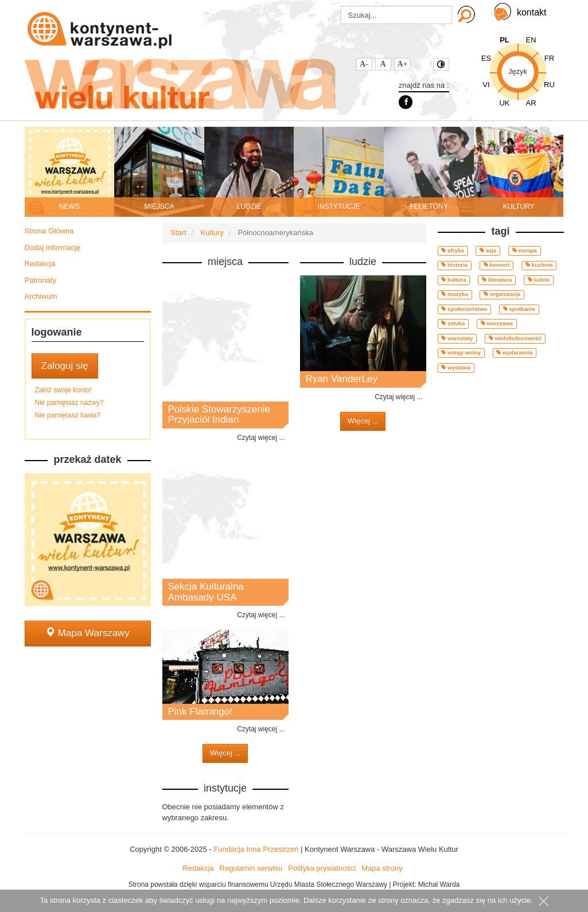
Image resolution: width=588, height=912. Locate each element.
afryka (452, 250)
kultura (453, 280)
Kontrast (441, 64)
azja (488, 250)
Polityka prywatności (322, 868)
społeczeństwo (464, 309)
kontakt (532, 12)
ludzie (539, 280)
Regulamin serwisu (251, 868)
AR (531, 103)
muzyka (454, 294)
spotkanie (519, 309)
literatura (497, 280)
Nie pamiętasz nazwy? (69, 403)
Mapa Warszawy (87, 633)
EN (531, 40)
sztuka (453, 323)
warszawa (497, 323)
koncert (497, 265)
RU (549, 85)
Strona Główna (49, 231)
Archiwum (41, 296)
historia (454, 265)
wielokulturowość (515, 338)
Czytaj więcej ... (261, 438)
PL (505, 40)
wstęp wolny (461, 352)
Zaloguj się (65, 366)
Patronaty (41, 280)
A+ (403, 64)
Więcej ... (225, 753)
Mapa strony (382, 868)
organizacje (502, 294)
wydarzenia (514, 352)
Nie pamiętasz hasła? (68, 415)
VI (486, 85)
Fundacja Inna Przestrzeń (256, 849)
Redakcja (40, 264)
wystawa (456, 367)
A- (364, 64)
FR (549, 58)
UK (504, 103)
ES (486, 58)
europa (525, 250)
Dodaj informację (53, 248)
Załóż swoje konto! (63, 390)
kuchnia (539, 265)
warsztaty (457, 338)
